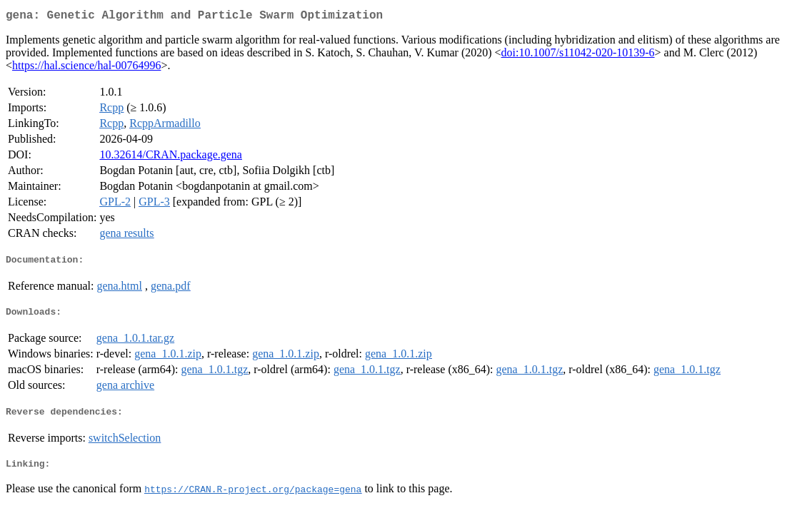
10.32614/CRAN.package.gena (171, 157)
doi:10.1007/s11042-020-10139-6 (578, 55)
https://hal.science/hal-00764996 (86, 68)
